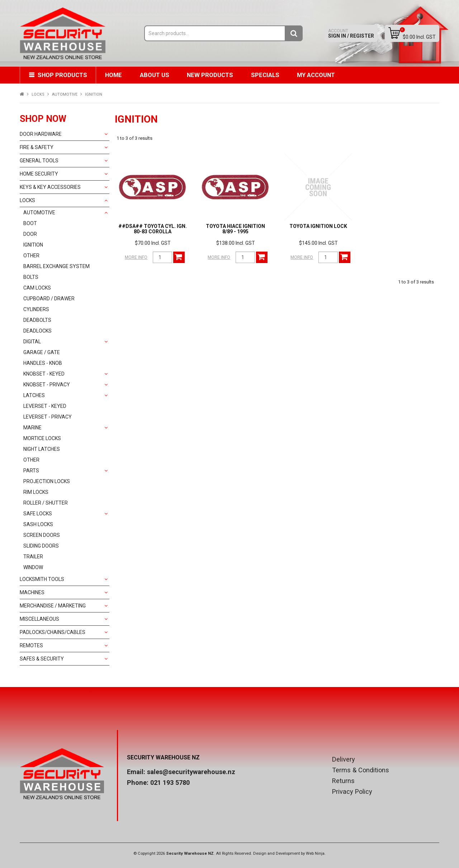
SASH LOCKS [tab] (38, 524)
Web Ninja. (316, 853)
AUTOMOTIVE (65, 94)
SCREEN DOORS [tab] (42, 535)
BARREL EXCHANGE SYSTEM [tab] (56, 266)
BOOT (30, 223)
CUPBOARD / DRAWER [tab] (49, 299)
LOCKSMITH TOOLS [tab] (42, 579)
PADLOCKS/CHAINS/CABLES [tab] (53, 632)
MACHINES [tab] (32, 592)
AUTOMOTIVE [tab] (39, 213)
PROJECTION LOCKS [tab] (47, 481)
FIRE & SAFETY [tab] (37, 147)
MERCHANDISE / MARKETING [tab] (53, 606)
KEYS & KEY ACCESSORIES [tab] (50, 187)
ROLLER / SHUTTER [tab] (46, 503)
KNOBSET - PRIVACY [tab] (47, 385)
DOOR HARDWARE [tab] (41, 134)
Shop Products (62, 75)
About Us (155, 75)
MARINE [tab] (32, 428)
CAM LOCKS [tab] (37, 288)
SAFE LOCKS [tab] (38, 514)
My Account (317, 75)
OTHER (31, 256)
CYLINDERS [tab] (36, 309)
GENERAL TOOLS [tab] (39, 161)
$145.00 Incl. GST (318, 243)
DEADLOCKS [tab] (37, 331)
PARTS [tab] (31, 471)
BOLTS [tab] (31, 277)
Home (114, 75)
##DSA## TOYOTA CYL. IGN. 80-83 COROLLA (153, 229)
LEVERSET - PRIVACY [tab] (48, 417)
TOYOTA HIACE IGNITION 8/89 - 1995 (235, 229)
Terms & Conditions (361, 770)
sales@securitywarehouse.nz (191, 772)
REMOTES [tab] (31, 645)
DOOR (30, 234)
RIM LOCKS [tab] (36, 492)
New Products (211, 75)
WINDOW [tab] (33, 567)
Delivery (344, 759)
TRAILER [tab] (33, 557)
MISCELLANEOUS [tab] (39, 619)
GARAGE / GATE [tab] (42, 352)
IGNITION (33, 245)
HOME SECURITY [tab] (39, 174)
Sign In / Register (351, 34)
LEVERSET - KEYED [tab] (45, 406)
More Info (136, 257)
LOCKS (38, 94)
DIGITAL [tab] (32, 342)
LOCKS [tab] (27, 200)
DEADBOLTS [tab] (37, 320)
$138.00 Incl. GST (236, 243)
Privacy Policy (352, 792)
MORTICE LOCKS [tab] (42, 438)
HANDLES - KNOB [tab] (43, 363)
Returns (343, 781)
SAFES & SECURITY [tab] (42, 659)
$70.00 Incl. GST (153, 243)
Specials (266, 75)
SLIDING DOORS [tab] (41, 546)
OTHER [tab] (31, 460)
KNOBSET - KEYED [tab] (44, 374)
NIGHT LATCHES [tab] (42, 449)
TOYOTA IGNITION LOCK (318, 226)
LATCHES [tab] (34, 395)
